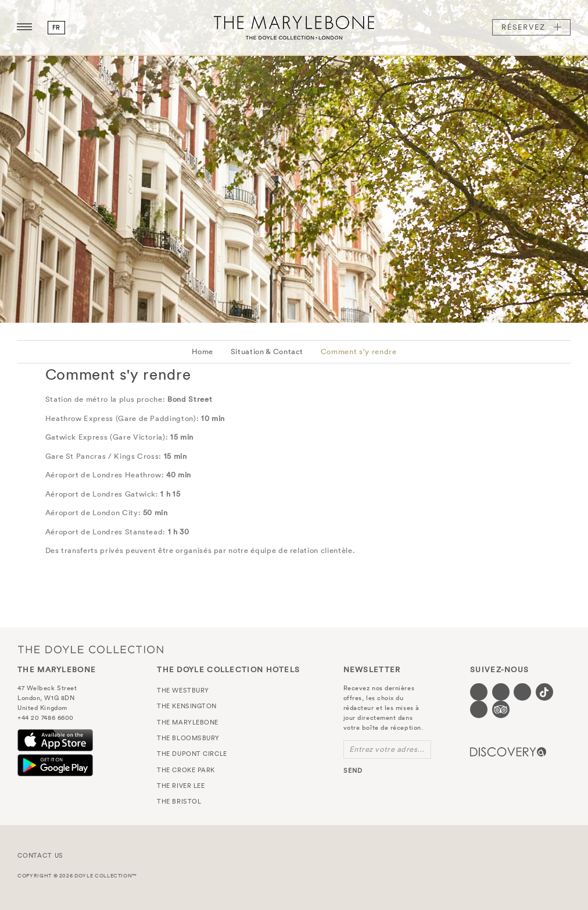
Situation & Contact (267, 351)
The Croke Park (186, 770)
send (353, 770)
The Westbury (183, 690)
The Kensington (187, 706)
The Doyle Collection (91, 649)
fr (56, 27)
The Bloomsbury (188, 738)
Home (203, 351)
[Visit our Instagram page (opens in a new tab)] (522, 692)
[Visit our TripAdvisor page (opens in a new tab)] (501, 709)
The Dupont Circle (192, 754)
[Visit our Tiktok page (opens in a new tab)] (544, 692)
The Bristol (179, 801)
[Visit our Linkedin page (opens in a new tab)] (479, 709)
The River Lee (181, 786)
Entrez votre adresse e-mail (390, 749)
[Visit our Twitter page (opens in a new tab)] (501, 692)
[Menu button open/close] (24, 27)
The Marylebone (294, 27)
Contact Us (40, 855)
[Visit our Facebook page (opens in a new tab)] (479, 692)
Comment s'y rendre (359, 351)
